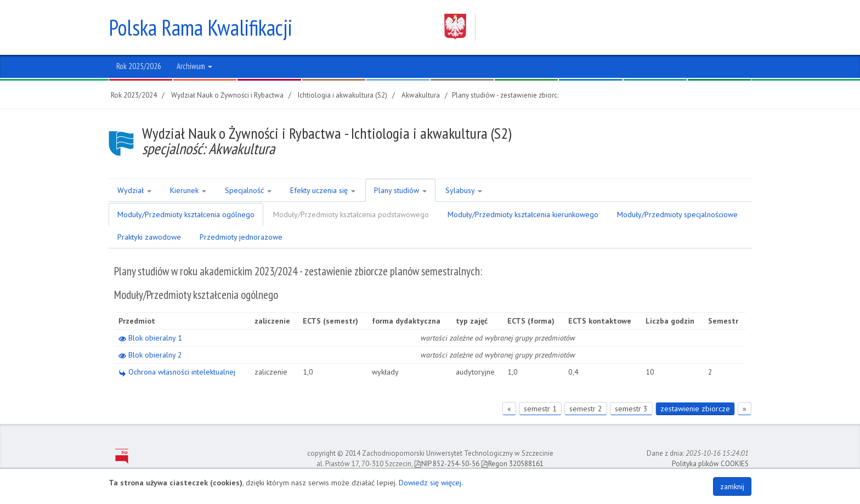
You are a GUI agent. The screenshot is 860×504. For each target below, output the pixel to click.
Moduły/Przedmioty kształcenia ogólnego (186, 214)
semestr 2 (586, 409)
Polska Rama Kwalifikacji (200, 27)
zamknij (732, 486)
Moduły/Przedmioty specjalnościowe (677, 214)
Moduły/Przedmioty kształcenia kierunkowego (523, 214)
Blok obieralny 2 (150, 355)
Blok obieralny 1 (150, 338)
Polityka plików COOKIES (710, 464)
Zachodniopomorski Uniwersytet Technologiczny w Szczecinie (587, 27)
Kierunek (188, 190)
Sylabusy (464, 190)
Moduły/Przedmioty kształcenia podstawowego (351, 214)
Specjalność (248, 190)
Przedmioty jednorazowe (241, 237)
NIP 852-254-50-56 (447, 464)
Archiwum (194, 66)
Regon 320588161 (512, 464)
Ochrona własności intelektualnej (177, 372)
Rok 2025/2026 (139, 66)
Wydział (134, 190)
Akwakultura (421, 95)
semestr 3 (631, 409)
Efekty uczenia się (323, 190)
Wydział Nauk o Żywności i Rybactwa (227, 95)
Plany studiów (400, 190)
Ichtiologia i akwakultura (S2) (343, 95)
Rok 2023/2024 (134, 95)
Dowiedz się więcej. (431, 483)
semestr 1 (540, 409)
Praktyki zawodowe (149, 237)
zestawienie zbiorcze (695, 409)
